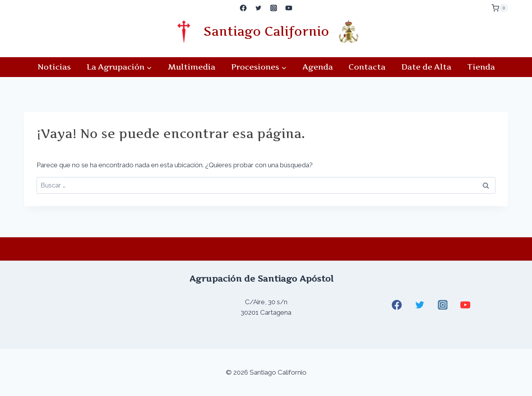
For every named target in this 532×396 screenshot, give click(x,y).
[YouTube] (289, 8)
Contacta (367, 67)
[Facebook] (243, 8)
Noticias (54, 67)
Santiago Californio (266, 31)
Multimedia (192, 67)
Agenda (318, 67)
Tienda (481, 67)
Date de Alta (426, 67)
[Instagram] (274, 8)
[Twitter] (258, 8)
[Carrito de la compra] (500, 8)
